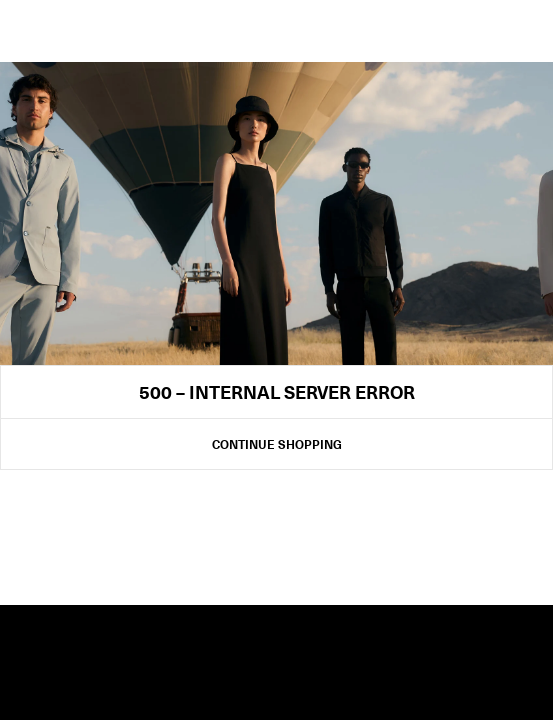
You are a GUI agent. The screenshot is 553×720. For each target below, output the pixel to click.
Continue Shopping (277, 444)
